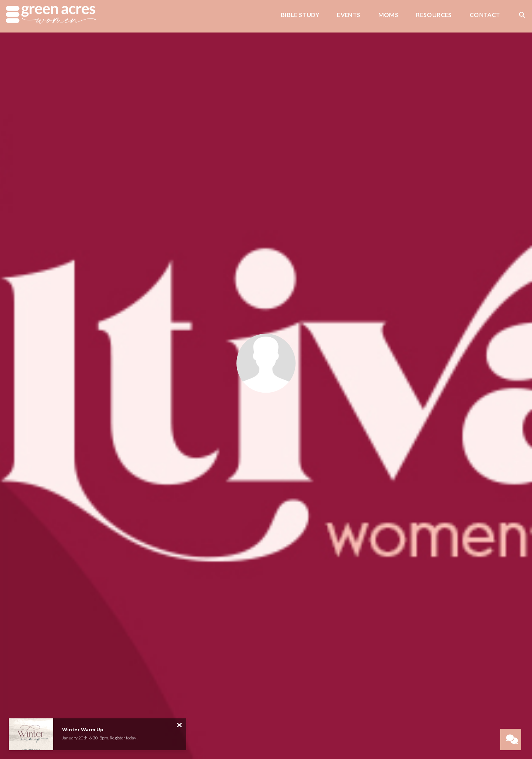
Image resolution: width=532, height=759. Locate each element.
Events (349, 15)
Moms (388, 15)
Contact (485, 15)
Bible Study (300, 15)
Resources (434, 15)
